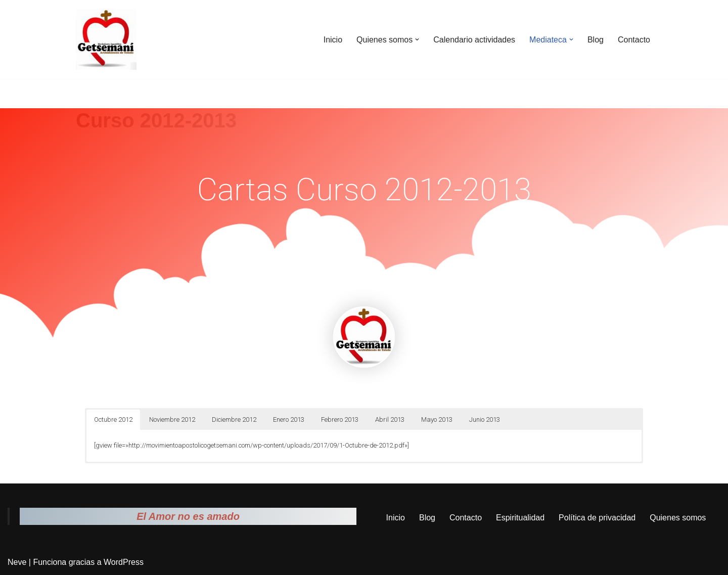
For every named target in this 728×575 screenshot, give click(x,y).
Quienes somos (678, 518)
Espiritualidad (520, 518)
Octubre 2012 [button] (113, 419)
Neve (17, 562)
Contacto (634, 40)
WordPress (124, 562)
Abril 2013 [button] (390, 419)
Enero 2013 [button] (289, 419)
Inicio (333, 40)
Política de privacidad (597, 518)
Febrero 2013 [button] (340, 419)
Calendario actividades (474, 40)
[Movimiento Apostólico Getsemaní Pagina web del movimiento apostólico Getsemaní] (106, 39)
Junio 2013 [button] (485, 419)
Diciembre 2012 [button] (234, 419)
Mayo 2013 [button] (437, 419)
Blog (596, 40)
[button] (417, 39)
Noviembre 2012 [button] (172, 419)
